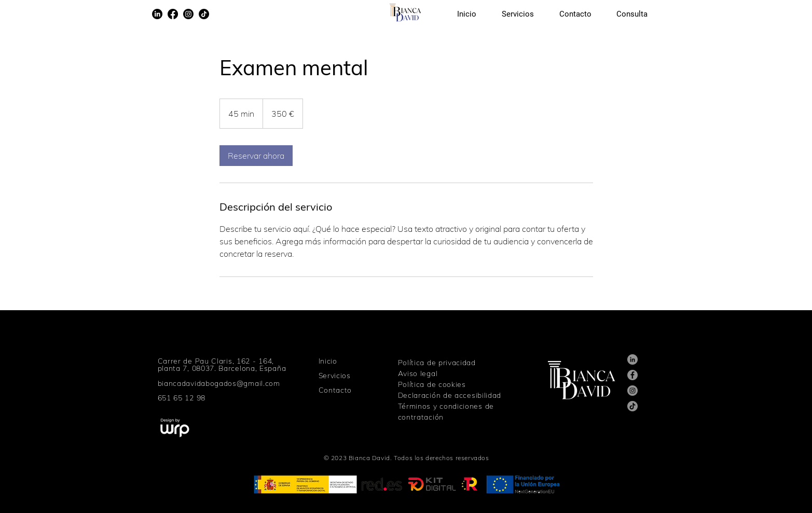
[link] (256, 156)
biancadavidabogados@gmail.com (219, 383)
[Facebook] (173, 14)
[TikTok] (204, 14)
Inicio (328, 361)
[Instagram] (188, 14)
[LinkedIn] (157, 14)
